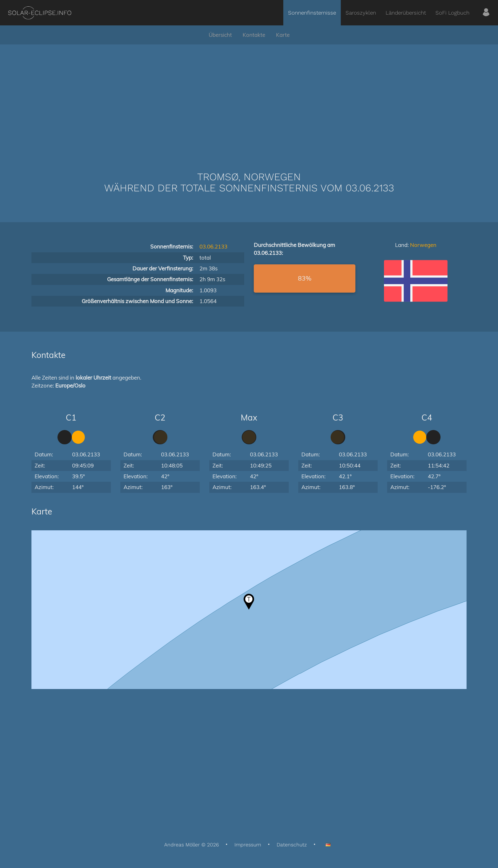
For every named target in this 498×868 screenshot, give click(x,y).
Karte (283, 35)
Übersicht (220, 35)
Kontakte (254, 35)
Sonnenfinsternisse (312, 13)
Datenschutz (292, 845)
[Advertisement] (249, 98)
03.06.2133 (213, 246)
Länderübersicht (406, 13)
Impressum (248, 845)
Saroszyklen (361, 13)
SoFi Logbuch (452, 13)
